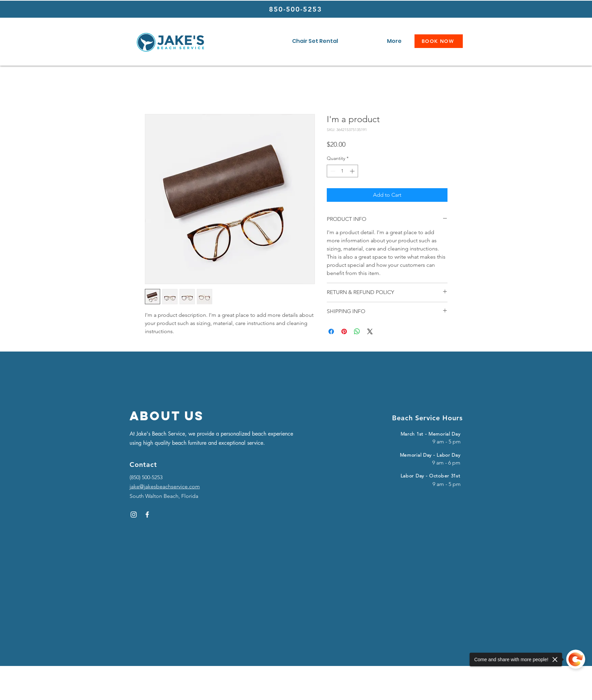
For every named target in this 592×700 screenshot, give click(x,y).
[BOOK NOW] (439, 41)
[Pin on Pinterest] (344, 331)
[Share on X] (370, 331)
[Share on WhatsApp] (357, 331)
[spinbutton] (342, 171)
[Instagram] (134, 515)
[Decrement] (332, 171)
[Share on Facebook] (331, 331)
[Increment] (353, 171)
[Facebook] (147, 515)
